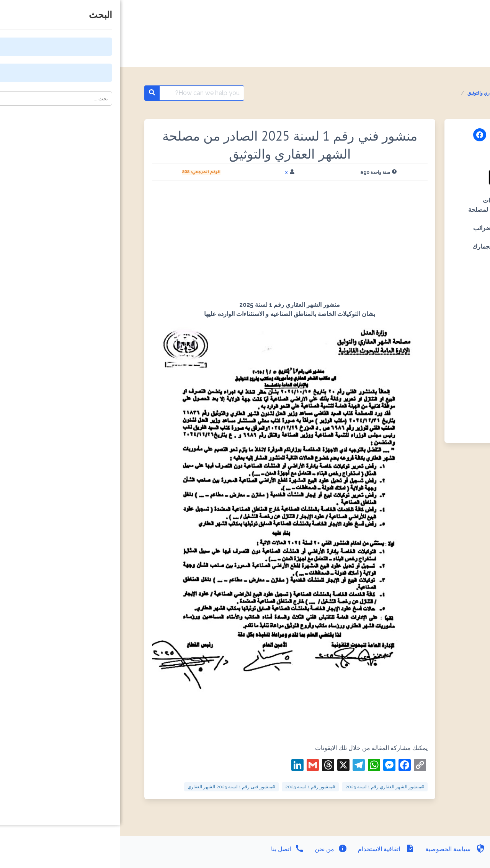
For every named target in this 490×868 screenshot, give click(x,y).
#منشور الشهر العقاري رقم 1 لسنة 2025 (265, 787)
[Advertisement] (170, 244)
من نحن (210, 849)
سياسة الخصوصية (335, 849)
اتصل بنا (168, 849)
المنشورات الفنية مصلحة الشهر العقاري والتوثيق (394, 93)
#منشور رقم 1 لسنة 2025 (190, 787)
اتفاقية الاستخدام (266, 849)
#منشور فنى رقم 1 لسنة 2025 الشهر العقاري (112, 787)
